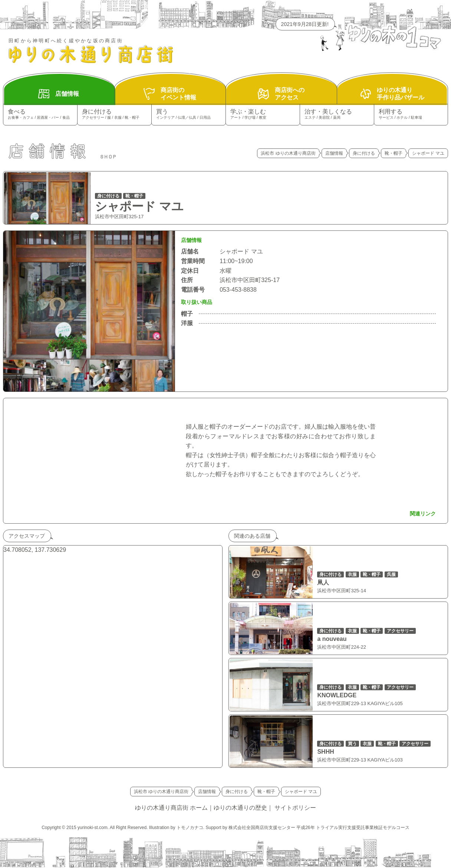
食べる (40, 114)
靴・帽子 (394, 153)
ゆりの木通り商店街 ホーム (171, 808)
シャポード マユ (139, 206)
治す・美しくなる (337, 114)
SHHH (325, 752)
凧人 (323, 582)
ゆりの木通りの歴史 (240, 808)
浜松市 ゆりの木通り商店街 (288, 153)
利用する (411, 114)
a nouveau (332, 639)
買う (189, 114)
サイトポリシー (295, 808)
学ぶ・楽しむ (263, 114)
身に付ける (114, 114)
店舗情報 (334, 153)
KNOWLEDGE (337, 695)
